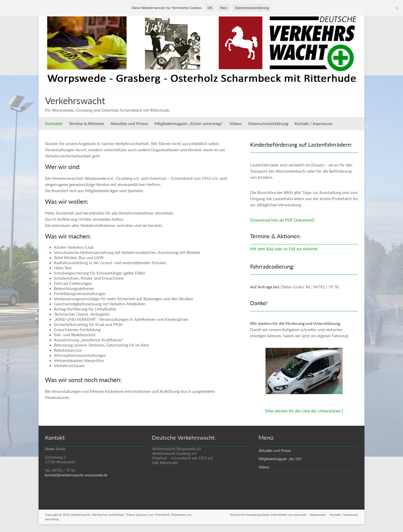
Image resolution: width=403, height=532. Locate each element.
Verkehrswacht (75, 101)
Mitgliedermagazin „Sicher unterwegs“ (189, 123)
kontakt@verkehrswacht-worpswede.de (76, 475)
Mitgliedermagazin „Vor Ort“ (280, 459)
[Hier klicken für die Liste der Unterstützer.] (304, 411)
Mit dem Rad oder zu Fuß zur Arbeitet (284, 249)
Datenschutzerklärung (268, 123)
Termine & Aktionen (86, 123)
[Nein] (397, 8)
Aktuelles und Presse (129, 123)
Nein (224, 8)
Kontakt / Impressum (313, 123)
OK (210, 8)
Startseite (54, 123)
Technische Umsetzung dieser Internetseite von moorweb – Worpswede (278, 515)
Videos (236, 123)
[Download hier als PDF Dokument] (282, 220)
